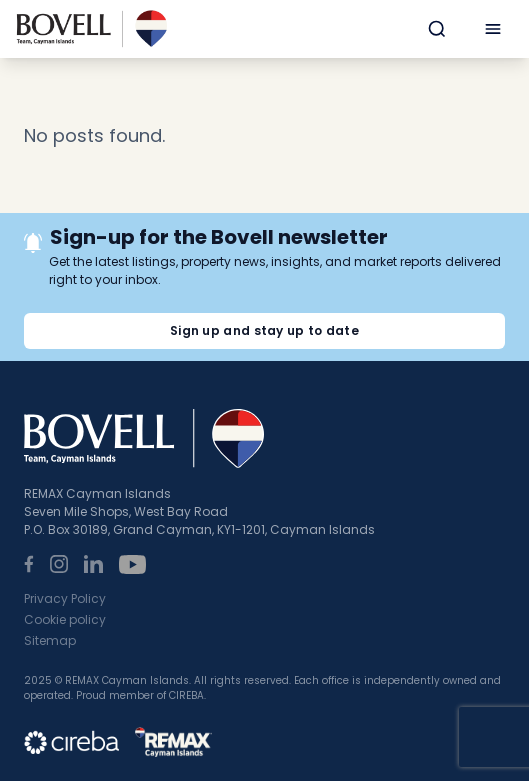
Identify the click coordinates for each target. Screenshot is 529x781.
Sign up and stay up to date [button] (264, 330)
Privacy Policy (65, 598)
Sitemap (50, 640)
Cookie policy (65, 619)
